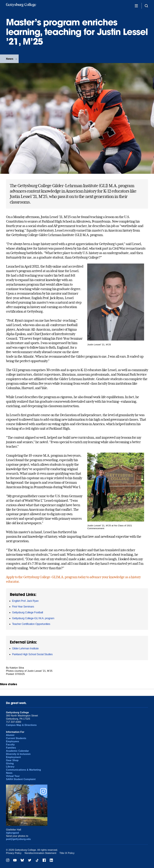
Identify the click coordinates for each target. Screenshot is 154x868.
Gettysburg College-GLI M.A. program (33, 618)
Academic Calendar (18, 751)
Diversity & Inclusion (18, 754)
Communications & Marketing (23, 770)
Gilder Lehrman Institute (25, 648)
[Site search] (146, 6)
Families (11, 748)
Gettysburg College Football (28, 612)
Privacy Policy (14, 853)
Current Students (16, 738)
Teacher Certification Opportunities (31, 624)
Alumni (10, 735)
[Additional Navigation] (136, 6)
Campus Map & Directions (21, 725)
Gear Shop (12, 760)
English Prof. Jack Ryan (25, 601)
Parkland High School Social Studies (32, 654)
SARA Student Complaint (21, 779)
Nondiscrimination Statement (41, 853)
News (10, 59)
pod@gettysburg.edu (18, 839)
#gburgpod (12, 833)
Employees (13, 741)
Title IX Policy (67, 853)
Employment (13, 757)
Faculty (10, 745)
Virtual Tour (13, 776)
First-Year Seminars (23, 607)
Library (10, 767)
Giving (10, 763)
